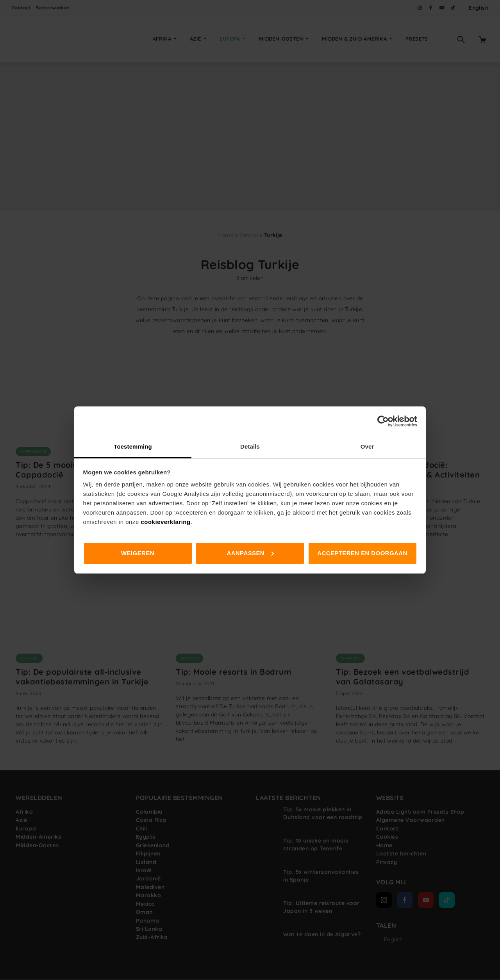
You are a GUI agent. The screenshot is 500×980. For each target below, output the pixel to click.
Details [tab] (250, 446)
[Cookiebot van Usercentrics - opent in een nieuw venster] (383, 421)
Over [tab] (367, 446)
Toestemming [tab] (133, 446)
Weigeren (138, 553)
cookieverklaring (165, 522)
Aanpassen (250, 553)
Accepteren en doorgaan (362, 553)
